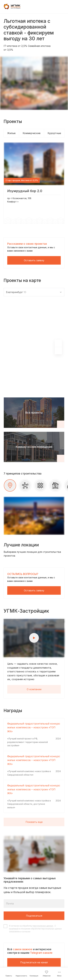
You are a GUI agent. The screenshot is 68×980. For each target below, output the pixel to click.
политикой (14, 929)
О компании (34, 689)
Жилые (11, 133)
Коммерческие (32, 133)
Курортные (54, 133)
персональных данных (43, 926)
